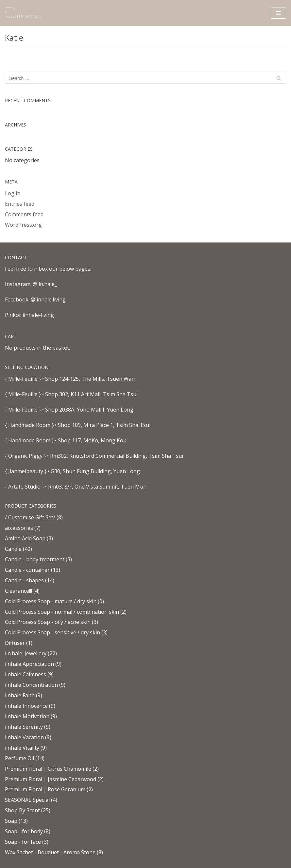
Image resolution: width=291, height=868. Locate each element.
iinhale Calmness (26, 674)
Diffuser (15, 643)
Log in (13, 193)
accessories (19, 528)
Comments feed (24, 214)
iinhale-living (38, 315)
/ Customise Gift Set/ (30, 517)
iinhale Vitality (22, 748)
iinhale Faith (20, 695)
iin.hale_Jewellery (26, 653)
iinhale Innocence (26, 706)
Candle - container (27, 570)
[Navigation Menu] (278, 13)
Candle (13, 549)
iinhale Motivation (27, 716)
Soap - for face (23, 842)
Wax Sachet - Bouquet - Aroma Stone (50, 852)
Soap (11, 821)
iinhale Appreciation (29, 664)
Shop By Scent (22, 810)
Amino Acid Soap (25, 538)
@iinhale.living (48, 299)
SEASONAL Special (27, 800)
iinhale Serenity (24, 727)
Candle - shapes (24, 580)
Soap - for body (24, 831)
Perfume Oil (19, 758)
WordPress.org (23, 225)
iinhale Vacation (24, 737)
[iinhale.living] (25, 13)
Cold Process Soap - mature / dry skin (51, 601)
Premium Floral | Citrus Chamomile (48, 769)
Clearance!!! (18, 591)
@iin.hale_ (45, 284)
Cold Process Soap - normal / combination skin (62, 612)
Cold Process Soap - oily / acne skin (48, 622)
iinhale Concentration (31, 685)
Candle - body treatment (35, 559)
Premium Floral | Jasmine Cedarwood (51, 779)
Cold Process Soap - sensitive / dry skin (52, 632)
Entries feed (20, 204)
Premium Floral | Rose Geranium (45, 789)
